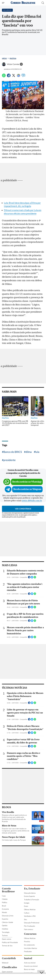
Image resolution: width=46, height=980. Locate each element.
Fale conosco (29, 929)
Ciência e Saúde (7, 922)
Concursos (30, 934)
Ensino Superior (30, 896)
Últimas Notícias (30, 910)
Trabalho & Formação (32, 900)
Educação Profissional (32, 923)
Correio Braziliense (8, 890)
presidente (10, 460)
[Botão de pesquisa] (43, 3)
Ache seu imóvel (30, 963)
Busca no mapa (29, 969)
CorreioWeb (9, 958)
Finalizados (28, 951)
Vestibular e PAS (30, 916)
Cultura (27, 913)
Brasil (4, 906)
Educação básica (30, 893)
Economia (5, 909)
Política (13, 58)
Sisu (25, 919)
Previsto (27, 942)
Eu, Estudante (32, 889)
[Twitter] (14, 77)
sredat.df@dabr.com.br (32, 501)
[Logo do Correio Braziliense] (23, 3)
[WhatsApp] (4, 77)
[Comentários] (23, 77)
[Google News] (19, 77)
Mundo (4, 912)
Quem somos (7, 939)
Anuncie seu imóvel (31, 966)
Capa (4, 896)
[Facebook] (9, 77)
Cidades (5, 899)
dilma (29, 452)
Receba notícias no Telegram (27, 489)
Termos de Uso (7, 946)
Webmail (5, 963)
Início (4, 58)
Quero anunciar (7, 972)
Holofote (5, 929)
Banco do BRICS (13, 452)
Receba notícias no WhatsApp (27, 482)
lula (37, 452)
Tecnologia (6, 932)
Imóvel (28, 958)
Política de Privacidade (10, 942)
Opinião (5, 926)
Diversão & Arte (8, 916)
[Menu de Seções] (3, 3)
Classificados (9, 967)
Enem (26, 906)
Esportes (5, 919)
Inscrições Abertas (31, 948)
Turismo (5, 935)
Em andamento (29, 945)
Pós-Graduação (30, 926)
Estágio (27, 903)
